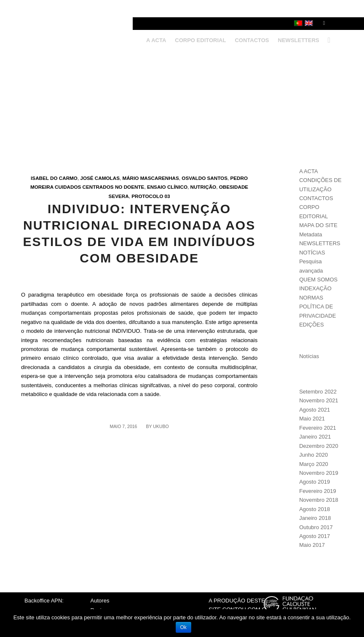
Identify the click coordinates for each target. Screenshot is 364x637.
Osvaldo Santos (205, 178)
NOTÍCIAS (312, 253)
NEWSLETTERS (320, 243)
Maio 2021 (312, 419)
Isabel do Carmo (54, 178)
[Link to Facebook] (324, 23)
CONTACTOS (316, 198)
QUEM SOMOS (318, 280)
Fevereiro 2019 (317, 491)
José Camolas (100, 178)
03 (167, 196)
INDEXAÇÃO (315, 288)
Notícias (309, 356)
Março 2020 (314, 464)
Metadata (310, 234)
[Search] (327, 40)
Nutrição (203, 187)
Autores (100, 601)
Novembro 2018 (319, 500)
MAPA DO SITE (318, 225)
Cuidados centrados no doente (99, 187)
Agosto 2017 (314, 536)
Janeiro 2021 (315, 437)
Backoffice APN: (44, 601)
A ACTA (309, 171)
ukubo (161, 426)
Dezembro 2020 (319, 446)
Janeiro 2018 (315, 518)
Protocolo (147, 196)
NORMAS (311, 298)
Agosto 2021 (314, 410)
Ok (183, 627)
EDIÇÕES (312, 325)
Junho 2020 (313, 455)
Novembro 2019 (319, 473)
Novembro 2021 (319, 400)
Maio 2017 (312, 545)
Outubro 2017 (316, 527)
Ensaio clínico (167, 187)
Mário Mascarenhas (150, 178)
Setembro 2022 (318, 392)
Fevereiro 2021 (317, 428)
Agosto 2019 (314, 482)
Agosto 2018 (314, 509)
